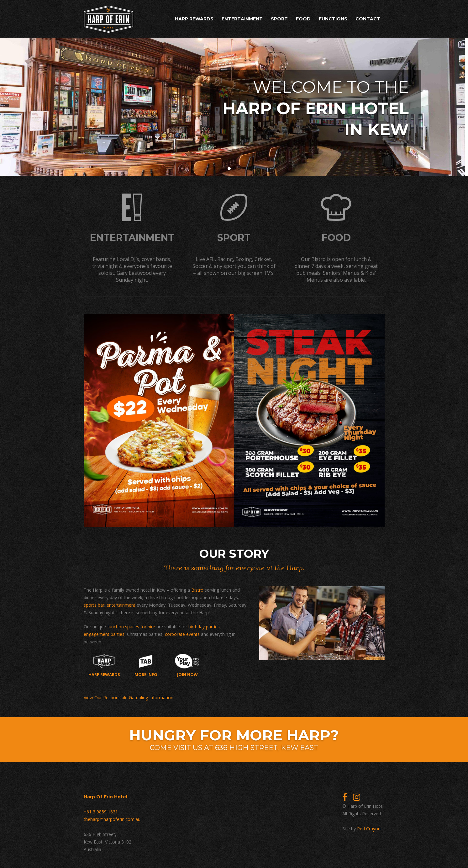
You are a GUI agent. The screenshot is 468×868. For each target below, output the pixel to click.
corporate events (182, 633)
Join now (187, 664)
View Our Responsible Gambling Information (129, 697)
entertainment (121, 604)
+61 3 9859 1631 (101, 811)
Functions (333, 19)
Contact (368, 19)
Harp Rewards (194, 19)
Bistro (197, 589)
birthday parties (204, 626)
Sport (279, 19)
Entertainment (242, 19)
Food (303, 19)
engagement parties (104, 633)
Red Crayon (369, 828)
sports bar (94, 604)
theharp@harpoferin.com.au (112, 818)
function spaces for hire (131, 626)
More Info (146, 664)
